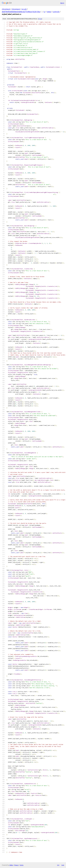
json (63, 865)
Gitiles (11, 865)
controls (56, 12)
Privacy (16, 865)
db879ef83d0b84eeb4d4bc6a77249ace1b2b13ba (21, 12)
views (49, 12)
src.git (24, 9)
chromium (6, 9)
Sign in (62, 3)
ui (44, 12)
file (40, 19)
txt (58, 865)
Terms (21, 865)
